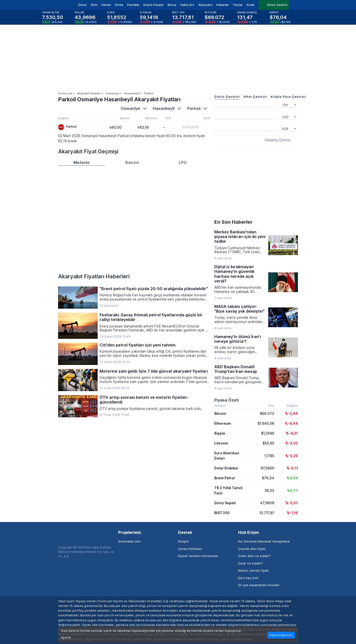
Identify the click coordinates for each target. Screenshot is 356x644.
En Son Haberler (233, 222)
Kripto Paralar (154, 5)
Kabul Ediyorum (281, 635)
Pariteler (133, 5)
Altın (94, 5)
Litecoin (221, 443)
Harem (106, 5)
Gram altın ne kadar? (254, 556)
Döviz (83, 5)
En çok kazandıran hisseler (259, 585)
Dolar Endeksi (226, 468)
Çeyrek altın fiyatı (252, 549)
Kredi (251, 5)
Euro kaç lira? (248, 578)
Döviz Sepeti (225, 503)
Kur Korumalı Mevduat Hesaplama (264, 541)
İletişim (183, 541)
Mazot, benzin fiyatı (253, 570)
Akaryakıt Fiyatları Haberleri (94, 276)
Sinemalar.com (129, 541)
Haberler (223, 5)
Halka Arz (187, 5)
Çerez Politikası (190, 549)
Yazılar (238, 5)
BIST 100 (222, 513)
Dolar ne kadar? (250, 563)
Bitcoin (220, 413)
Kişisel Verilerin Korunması (198, 556)
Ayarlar (66, 638)
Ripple (220, 433)
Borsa (172, 5)
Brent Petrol (225, 478)
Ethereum (223, 423)
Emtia (119, 5)
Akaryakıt (205, 5)
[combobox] (287, 104)
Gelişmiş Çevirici (278, 140)
